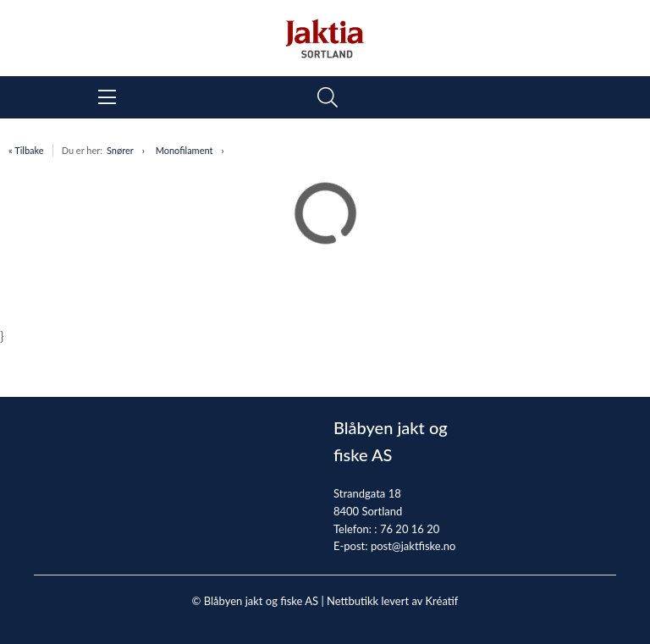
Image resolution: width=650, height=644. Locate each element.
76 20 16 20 (410, 529)
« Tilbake (26, 150)
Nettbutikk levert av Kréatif (392, 601)
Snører (120, 150)
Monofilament (185, 150)
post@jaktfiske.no (413, 546)
